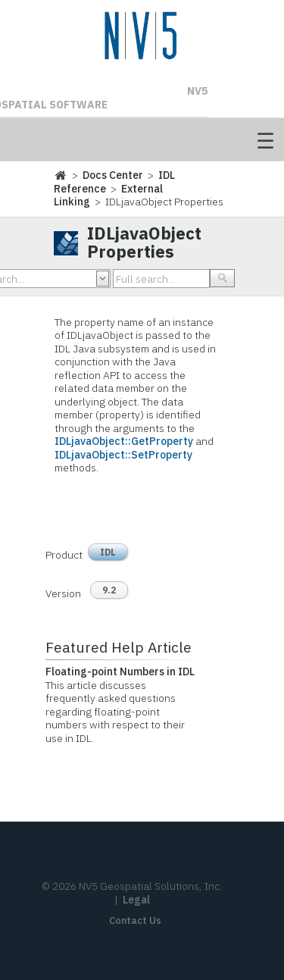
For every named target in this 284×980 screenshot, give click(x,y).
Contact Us (135, 921)
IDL (108, 552)
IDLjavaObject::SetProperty (123, 455)
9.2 (109, 590)
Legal (136, 900)
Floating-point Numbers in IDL (120, 672)
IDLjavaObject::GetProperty (124, 441)
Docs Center (113, 175)
